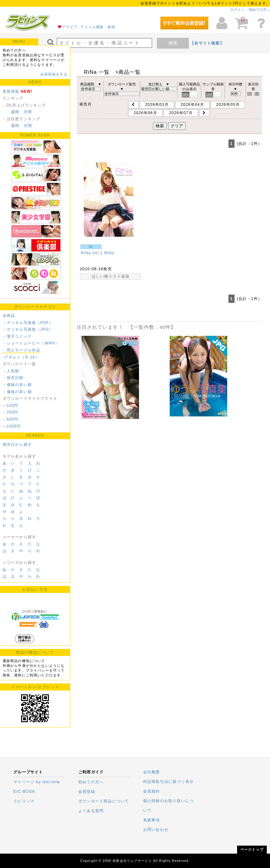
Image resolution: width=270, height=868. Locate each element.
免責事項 (152, 820)
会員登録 (87, 792)
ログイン (237, 10)
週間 (15, 112)
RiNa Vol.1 (92, 253)
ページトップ (252, 849)
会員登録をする (54, 74)
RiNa (109, 253)
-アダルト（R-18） (21, 357)
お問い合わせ (156, 830)
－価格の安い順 (17, 385)
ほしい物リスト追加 (111, 276)
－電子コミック (17, 336)
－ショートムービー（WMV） (31, 343)
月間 (28, 112)
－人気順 (11, 371)
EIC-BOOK (24, 792)
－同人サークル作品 (22, 350)
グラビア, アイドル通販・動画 (89, 27)
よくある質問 (91, 811)
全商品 (9, 316)
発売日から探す (17, 445)
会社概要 (152, 772)
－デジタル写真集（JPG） (28, 329)
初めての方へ (259, 10)
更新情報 (11, 91)
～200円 (11, 412)
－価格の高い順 (17, 392)
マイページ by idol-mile (37, 782)
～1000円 (12, 426)
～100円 (11, 406)
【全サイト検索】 (207, 43)
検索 (173, 43)
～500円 (11, 419)
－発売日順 (13, 378)
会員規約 (152, 791)
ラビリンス (24, 801)
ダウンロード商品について (104, 801)
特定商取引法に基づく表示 (168, 782)
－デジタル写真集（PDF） (28, 323)
